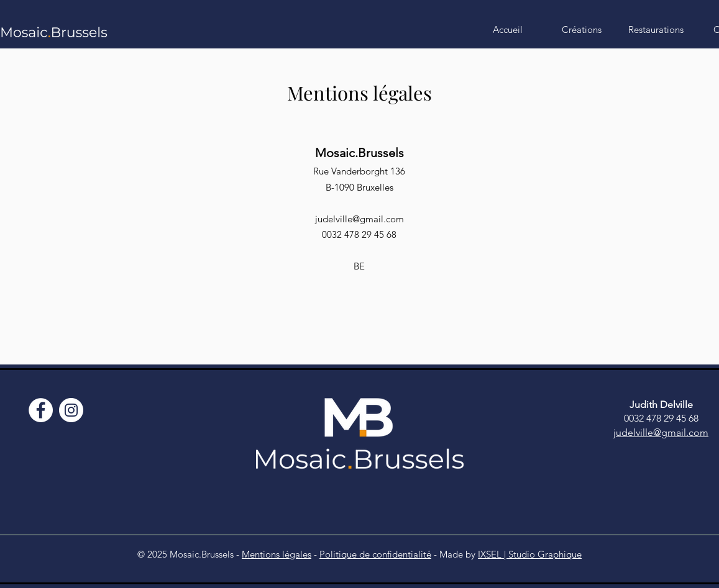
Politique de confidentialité (375, 554)
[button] (582, 30)
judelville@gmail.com (359, 219)
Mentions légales (277, 554)
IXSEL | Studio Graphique (530, 554)
